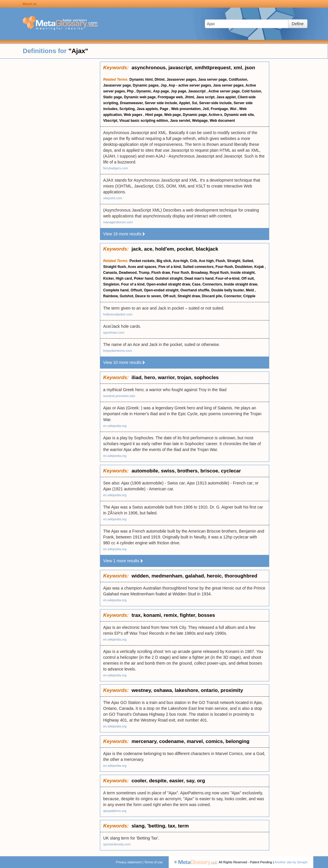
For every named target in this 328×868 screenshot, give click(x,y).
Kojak (260, 267)
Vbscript (110, 121)
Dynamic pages (146, 85)
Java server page (212, 80)
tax (171, 826)
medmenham (167, 576)
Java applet (226, 97)
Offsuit (136, 290)
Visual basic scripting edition (144, 121)
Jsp (164, 85)
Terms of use (154, 862)
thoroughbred (241, 576)
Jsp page (178, 91)
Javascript (197, 91)
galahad (195, 576)
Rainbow (111, 296)
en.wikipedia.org (115, 426)
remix (170, 615)
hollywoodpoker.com (118, 314)
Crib (193, 261)
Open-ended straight (161, 290)
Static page (113, 97)
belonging (237, 741)
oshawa (163, 690)
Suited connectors (198, 267)
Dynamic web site (239, 115)
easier (176, 781)
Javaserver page (117, 85)
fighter (188, 615)
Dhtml (160, 80)
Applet (184, 103)
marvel (195, 741)
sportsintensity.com (117, 844)
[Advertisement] (50, 150)
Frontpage (219, 109)
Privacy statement (129, 862)
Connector (233, 296)
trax (136, 615)
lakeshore (186, 690)
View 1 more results (123, 561)
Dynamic (144, 91)
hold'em (165, 249)
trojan (184, 378)
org (201, 781)
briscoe (209, 471)
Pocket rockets (142, 261)
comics (214, 741)
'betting (156, 826)
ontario (209, 690)
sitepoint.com (113, 198)
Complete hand (116, 290)
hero (150, 378)
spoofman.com (114, 332)
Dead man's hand (199, 278)
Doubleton (244, 267)
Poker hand (144, 278)
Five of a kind (170, 267)
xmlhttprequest (213, 68)
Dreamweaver (131, 103)
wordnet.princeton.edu (119, 396)
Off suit (247, 278)
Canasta (110, 273)
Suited (248, 261)
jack (136, 249)
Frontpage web (170, 97)
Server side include (161, 103)
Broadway (199, 273)
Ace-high (180, 261)
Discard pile (212, 296)
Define (298, 24)
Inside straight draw (241, 284)
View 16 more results (124, 234)
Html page (154, 115)
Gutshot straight (169, 278)
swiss (168, 471)
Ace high (206, 261)
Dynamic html (141, 80)
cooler (139, 781)
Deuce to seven (148, 296)
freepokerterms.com (118, 351)
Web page (173, 115)
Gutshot (126, 296)
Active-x (216, 115)
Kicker (108, 278)
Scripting (127, 109)
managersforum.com (118, 222)
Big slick (164, 261)
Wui (234, 109)
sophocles (206, 378)
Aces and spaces (142, 267)
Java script (205, 97)
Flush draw (161, 273)
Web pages (133, 115)
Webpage (200, 121)
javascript (180, 68)
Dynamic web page (140, 97)
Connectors (212, 284)
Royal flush (219, 273)
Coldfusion (238, 80)
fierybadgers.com (116, 168)
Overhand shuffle (195, 290)
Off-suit (169, 296)
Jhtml (189, 97)
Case (196, 284)
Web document (222, 121)
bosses (206, 615)
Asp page (161, 91)
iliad (136, 378)
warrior (166, 378)
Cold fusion (251, 91)
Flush (220, 261)
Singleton (111, 284)
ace (148, 249)
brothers (187, 471)
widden (140, 576)
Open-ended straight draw (168, 284)
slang (138, 826)
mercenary (144, 741)
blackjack (207, 249)
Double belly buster (228, 290)
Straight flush (114, 267)
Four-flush (224, 267)
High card (124, 278)
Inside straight (242, 273)
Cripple (249, 296)
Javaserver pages (181, 80)
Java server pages (228, 85)
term (183, 826)
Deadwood (128, 273)
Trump (144, 273)
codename (172, 741)
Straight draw (189, 296)
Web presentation (186, 109)
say (190, 781)
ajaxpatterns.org (115, 811)
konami (152, 615)
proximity (232, 690)
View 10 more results (124, 362)
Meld (250, 290)
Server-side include (215, 103)
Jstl (206, 109)
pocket (185, 249)
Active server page (224, 91)
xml (238, 68)
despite (158, 781)
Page (165, 109)
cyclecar (231, 471)
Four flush (181, 273)
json (250, 68)
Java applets (147, 109)
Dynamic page (195, 115)
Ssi (195, 103)
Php (131, 91)
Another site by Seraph (291, 862)
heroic (214, 576)
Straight (234, 261)
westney (141, 690)
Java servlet (180, 121)
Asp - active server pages (190, 85)
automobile (145, 471)
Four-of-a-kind (227, 278)
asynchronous (148, 68)
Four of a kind (133, 284)
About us (30, 4)
